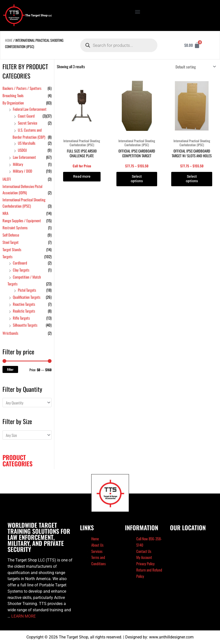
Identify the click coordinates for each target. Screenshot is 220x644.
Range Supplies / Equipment (22, 220)
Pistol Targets (27, 290)
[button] (137, 12)
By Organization (13, 103)
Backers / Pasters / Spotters (22, 88)
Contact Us (144, 551)
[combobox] (27, 403)
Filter (10, 369)
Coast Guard (26, 116)
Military (18, 164)
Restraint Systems (15, 228)
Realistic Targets (24, 311)
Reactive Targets (24, 304)
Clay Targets (21, 270)
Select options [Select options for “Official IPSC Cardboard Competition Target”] (137, 179)
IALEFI (7, 179)
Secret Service (28, 123)
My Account (144, 557)
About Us (97, 545)
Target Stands (12, 249)
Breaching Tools (13, 95)
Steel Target (11, 242)
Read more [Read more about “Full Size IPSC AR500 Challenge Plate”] (82, 177)
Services (97, 551)
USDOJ (22, 150)
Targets (8, 256)
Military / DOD (23, 171)
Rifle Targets (21, 318)
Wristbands (10, 333)
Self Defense (11, 235)
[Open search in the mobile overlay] (119, 45)
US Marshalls (27, 143)
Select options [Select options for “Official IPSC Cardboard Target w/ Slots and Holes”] (192, 179)
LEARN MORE (24, 616)
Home (9, 40)
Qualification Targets (27, 297)
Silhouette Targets (25, 325)
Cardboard (20, 263)
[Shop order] (195, 67)
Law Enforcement (24, 157)
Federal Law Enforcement (30, 109)
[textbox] (25, 403)
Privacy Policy (145, 563)
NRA (5, 213)
